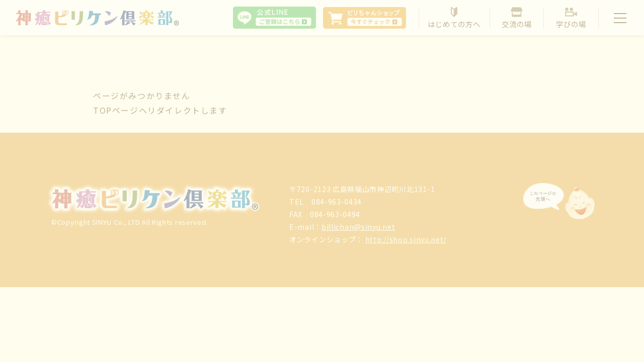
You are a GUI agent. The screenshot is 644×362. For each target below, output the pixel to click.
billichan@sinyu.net (358, 227)
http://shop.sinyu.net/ (406, 239)
